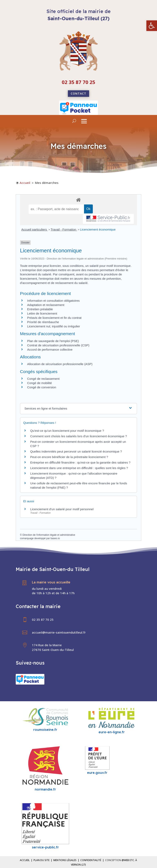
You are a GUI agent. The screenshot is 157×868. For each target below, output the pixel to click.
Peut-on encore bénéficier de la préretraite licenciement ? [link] (69, 457)
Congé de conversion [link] (42, 387)
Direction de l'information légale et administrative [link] (49, 535)
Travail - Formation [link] (64, 229)
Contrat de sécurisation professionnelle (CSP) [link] (58, 345)
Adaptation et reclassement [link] (46, 305)
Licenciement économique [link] (98, 229)
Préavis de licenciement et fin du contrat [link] (54, 318)
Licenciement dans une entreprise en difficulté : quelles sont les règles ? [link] (79, 468)
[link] (152, 26)
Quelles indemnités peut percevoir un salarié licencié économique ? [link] (76, 451)
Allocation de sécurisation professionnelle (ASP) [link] (60, 364)
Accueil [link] (25, 860)
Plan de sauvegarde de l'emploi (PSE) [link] (53, 341)
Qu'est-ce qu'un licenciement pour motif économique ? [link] (67, 431)
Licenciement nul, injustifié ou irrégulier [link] (54, 326)
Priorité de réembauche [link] (43, 322)
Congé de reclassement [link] (43, 379)
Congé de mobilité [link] (40, 383)
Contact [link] (78, 93)
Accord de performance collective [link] (50, 350)
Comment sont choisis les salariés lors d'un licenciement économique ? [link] (79, 436)
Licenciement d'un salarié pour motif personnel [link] (62, 509)
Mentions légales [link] (65, 860)
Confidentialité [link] (91, 860)
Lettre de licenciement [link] (42, 313)
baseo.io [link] (55, 538)
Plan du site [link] (41, 860)
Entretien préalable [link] (40, 309)
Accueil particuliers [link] (34, 229)
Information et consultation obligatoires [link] (53, 301)
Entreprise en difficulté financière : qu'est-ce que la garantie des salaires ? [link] (80, 462)
